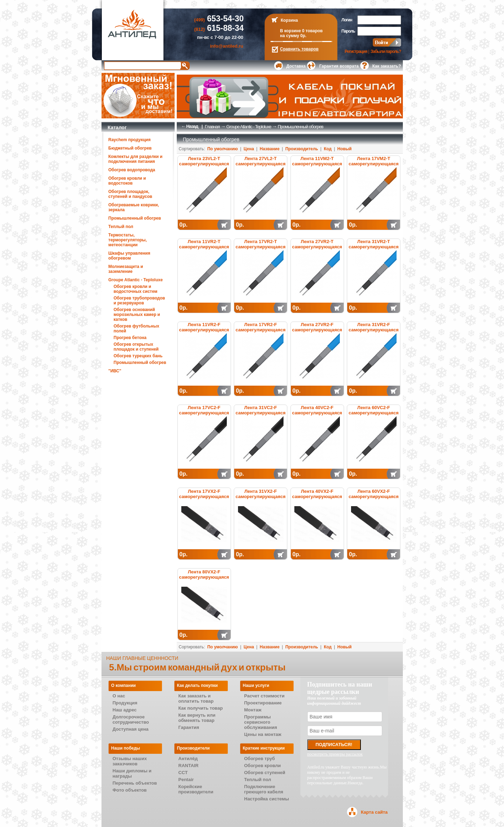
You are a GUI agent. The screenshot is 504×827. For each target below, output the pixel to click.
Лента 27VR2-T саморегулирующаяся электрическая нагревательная (317, 249)
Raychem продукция (130, 140)
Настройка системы (267, 799)
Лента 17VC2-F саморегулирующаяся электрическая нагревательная (204, 415)
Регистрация (356, 51)
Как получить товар (201, 708)
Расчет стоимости (264, 696)
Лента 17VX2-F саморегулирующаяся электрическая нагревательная (204, 499)
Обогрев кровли (263, 766)
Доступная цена (131, 729)
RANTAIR (189, 766)
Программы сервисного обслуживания (261, 722)
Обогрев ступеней (265, 773)
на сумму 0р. (293, 36)
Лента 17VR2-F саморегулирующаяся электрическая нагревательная (261, 332)
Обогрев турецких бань (138, 356)
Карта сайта (374, 812)
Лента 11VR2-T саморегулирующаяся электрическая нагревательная (204, 249)
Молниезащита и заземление (126, 269)
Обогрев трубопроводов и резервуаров (139, 301)
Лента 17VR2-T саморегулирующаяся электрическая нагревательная (261, 249)
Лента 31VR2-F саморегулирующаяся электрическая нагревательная (374, 332)
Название (270, 149)
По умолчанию (222, 149)
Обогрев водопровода (132, 170)
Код (328, 149)
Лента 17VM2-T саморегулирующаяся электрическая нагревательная (374, 166)
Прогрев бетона (130, 338)
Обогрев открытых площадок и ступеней (136, 347)
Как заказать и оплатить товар (196, 698)
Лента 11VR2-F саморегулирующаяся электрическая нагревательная (204, 332)
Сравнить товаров (299, 49)
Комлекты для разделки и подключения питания (136, 159)
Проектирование (263, 703)
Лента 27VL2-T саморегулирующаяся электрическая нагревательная (261, 166)
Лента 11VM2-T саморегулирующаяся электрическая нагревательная (317, 166)
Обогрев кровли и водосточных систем (136, 289)
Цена (249, 149)
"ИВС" (115, 371)
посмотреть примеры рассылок (335, 754)
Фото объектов (130, 790)
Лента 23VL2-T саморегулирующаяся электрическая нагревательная (204, 166)
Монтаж (253, 710)
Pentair (186, 780)
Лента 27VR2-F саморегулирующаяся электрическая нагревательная (317, 332)
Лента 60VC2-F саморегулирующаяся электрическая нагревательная (374, 415)
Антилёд (188, 759)
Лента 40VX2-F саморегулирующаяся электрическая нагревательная (317, 499)
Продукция (125, 703)
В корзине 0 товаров (301, 31)
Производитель (302, 149)
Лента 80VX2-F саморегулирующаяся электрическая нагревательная (204, 580)
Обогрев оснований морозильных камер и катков (137, 315)
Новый (345, 149)
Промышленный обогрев (135, 218)
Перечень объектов (135, 783)
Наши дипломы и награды (132, 773)
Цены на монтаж (263, 734)
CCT (183, 773)
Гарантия (189, 727)
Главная (212, 127)
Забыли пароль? (386, 51)
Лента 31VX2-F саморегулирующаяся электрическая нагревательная (261, 499)
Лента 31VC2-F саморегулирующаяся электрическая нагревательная (261, 415)
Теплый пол (121, 227)
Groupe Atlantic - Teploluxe (136, 280)
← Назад (190, 126)
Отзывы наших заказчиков (130, 761)
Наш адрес (125, 710)
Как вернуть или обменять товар (197, 718)
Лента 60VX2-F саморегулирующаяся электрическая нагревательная (374, 499)
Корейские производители (196, 789)
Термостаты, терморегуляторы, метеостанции (128, 240)
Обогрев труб (260, 759)
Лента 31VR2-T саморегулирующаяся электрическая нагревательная (374, 249)
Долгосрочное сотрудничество (131, 719)
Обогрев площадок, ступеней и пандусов (130, 194)
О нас (119, 696)
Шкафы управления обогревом (129, 256)
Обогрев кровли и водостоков (127, 181)
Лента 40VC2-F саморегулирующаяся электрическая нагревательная (317, 415)
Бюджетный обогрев (130, 148)
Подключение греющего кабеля (264, 789)
